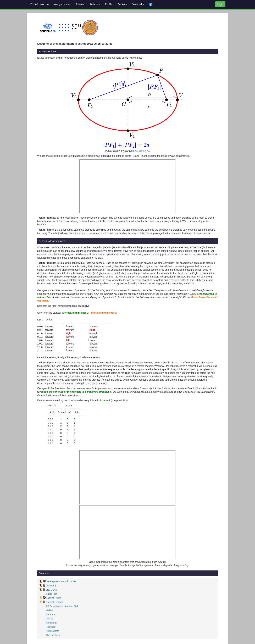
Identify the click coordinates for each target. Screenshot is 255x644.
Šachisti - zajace (55, 602)
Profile (109, 4)
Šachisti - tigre (54, 598)
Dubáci (50, 619)
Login (220, 4)
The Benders (53, 635)
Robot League (39, 4)
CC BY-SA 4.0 (143, 151)
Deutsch (122, 4)
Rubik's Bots (52, 631)
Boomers (51, 614)
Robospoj (51, 627)
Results (80, 4)
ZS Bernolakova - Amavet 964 (62, 606)
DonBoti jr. (51, 586)
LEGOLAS (51, 590)
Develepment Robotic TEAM (61, 581)
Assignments (62, 4)
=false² (49, 610)
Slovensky (138, 4)
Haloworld (51, 623)
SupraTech (52, 594)
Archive (95, 4)
